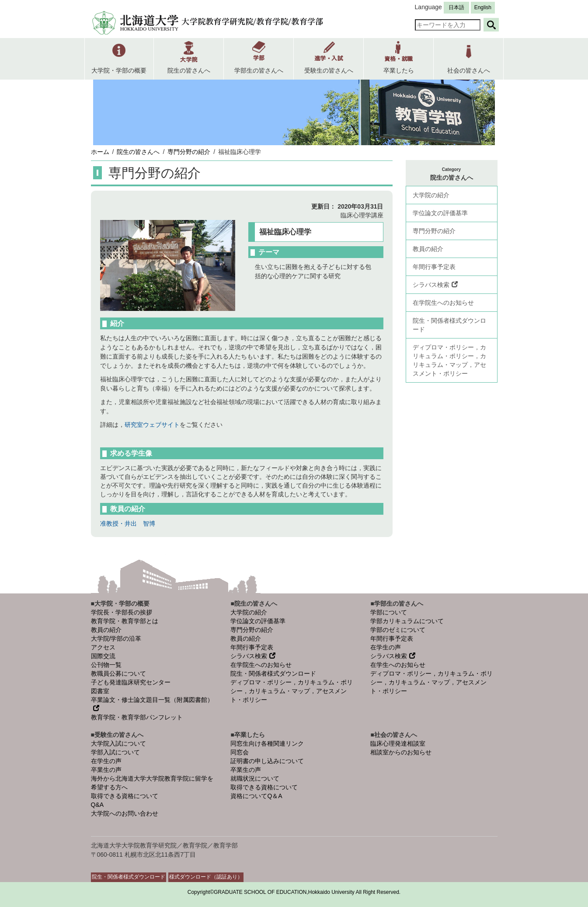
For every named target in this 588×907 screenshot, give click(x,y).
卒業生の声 (106, 770)
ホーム (100, 152)
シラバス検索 (435, 285)
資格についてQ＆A (256, 796)
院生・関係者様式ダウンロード (449, 325)
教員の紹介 (428, 249)
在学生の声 (386, 647)
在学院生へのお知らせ (443, 303)
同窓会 (240, 752)
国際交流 (103, 656)
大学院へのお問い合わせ (125, 813)
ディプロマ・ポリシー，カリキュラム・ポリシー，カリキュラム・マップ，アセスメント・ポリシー (449, 360)
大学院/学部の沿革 (116, 638)
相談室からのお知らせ (401, 752)
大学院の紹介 (431, 195)
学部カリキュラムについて (407, 621)
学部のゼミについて (398, 630)
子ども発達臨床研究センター (131, 682)
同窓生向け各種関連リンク (267, 743)
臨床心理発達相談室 (398, 743)
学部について (389, 612)
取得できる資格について (125, 796)
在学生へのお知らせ (398, 665)
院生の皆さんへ (138, 152)
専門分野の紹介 (189, 152)
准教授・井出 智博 (128, 523)
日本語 (456, 7)
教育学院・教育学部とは (125, 621)
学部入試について (115, 752)
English (483, 7)
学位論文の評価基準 (440, 213)
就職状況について (255, 778)
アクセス (103, 647)
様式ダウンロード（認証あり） (206, 877)
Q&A (97, 805)
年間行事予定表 (434, 267)
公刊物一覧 (106, 665)
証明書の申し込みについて (267, 761)
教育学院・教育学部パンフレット (137, 717)
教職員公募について (118, 673)
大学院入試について (118, 743)
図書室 (100, 691)
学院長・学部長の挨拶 (122, 612)
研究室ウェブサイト (152, 425)
